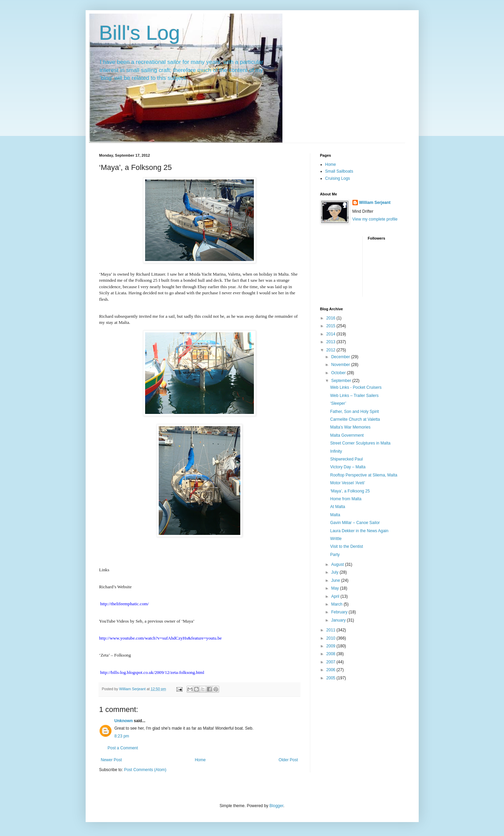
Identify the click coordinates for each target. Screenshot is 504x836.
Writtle (336, 539)
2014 (331, 334)
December (341, 357)
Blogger (276, 806)
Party (335, 555)
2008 (331, 654)
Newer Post (111, 760)
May (335, 588)
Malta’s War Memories (350, 427)
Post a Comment (123, 748)
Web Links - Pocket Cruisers (356, 387)
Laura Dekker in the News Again (359, 531)
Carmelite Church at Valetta (355, 419)
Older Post (288, 760)
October (339, 373)
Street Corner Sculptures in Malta (360, 443)
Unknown (124, 721)
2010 (331, 638)
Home (200, 760)
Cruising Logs (338, 178)
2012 (331, 350)
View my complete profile (375, 219)
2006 (331, 670)
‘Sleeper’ (338, 403)
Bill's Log (140, 33)
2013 (331, 342)
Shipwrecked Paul (346, 459)
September (342, 381)
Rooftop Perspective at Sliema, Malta (363, 475)
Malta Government (347, 435)
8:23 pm (122, 736)
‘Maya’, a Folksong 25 (350, 491)
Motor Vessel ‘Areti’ (347, 483)
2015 (331, 326)
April (336, 596)
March (337, 604)
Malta (335, 515)
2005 (331, 678)
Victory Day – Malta (348, 467)
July (335, 572)
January (339, 620)
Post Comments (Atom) (145, 770)
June (336, 580)
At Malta (337, 507)
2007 (331, 662)
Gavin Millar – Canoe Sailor (355, 523)
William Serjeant (375, 203)
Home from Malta (346, 499)
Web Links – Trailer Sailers (354, 396)
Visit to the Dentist (346, 546)
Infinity (336, 451)
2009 (331, 646)
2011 (331, 630)
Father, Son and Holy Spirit (354, 412)
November (341, 365)
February (340, 612)
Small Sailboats (339, 171)
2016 (331, 318)
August (338, 564)
